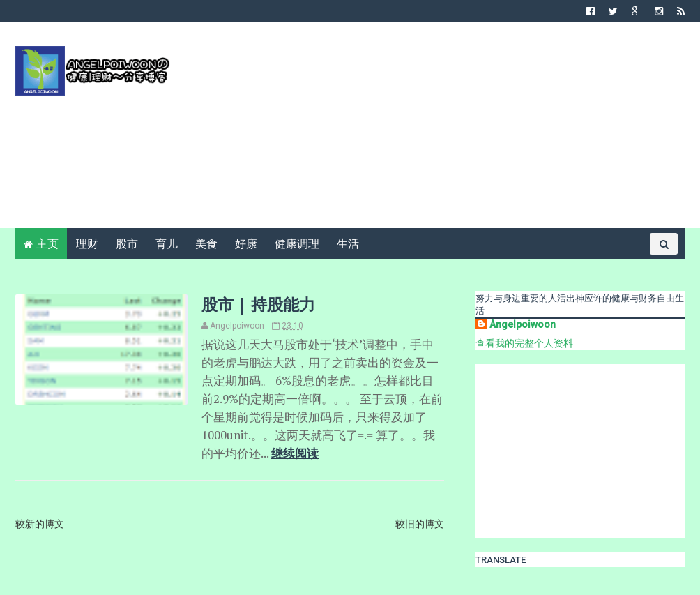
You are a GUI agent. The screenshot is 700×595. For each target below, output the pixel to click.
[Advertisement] (431, 130)
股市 (127, 244)
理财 (87, 244)
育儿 (167, 244)
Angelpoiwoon (523, 324)
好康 (246, 244)
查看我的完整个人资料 (524, 343)
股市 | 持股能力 (258, 304)
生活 (348, 244)
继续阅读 (295, 453)
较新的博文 (40, 524)
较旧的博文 (420, 524)
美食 (206, 244)
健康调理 (297, 244)
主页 (47, 244)
